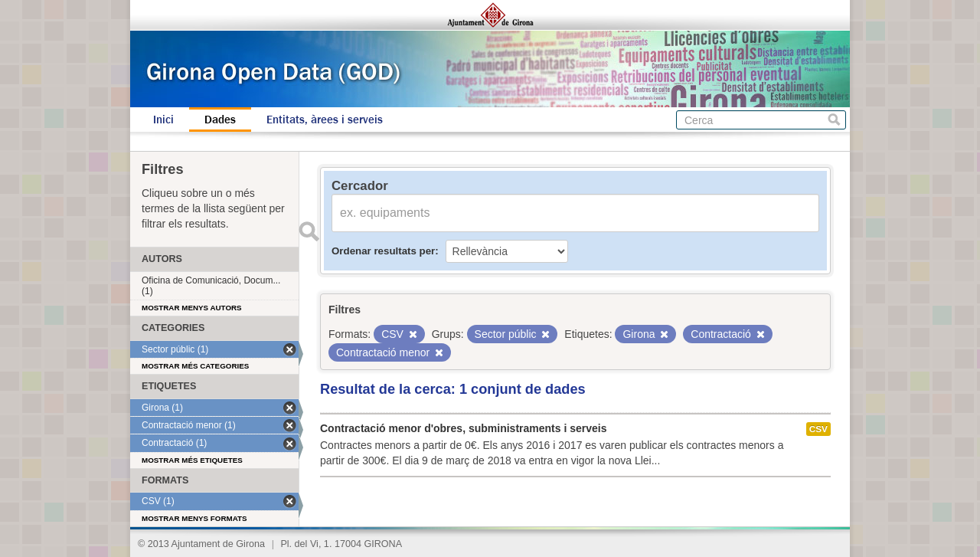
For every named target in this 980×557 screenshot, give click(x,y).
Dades (220, 120)
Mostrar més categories (195, 366)
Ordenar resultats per (383, 251)
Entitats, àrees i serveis (325, 120)
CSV (818, 429)
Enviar (309, 231)
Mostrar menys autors (192, 308)
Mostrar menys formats (194, 518)
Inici (163, 120)
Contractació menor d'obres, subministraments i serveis (463, 428)
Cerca (834, 120)
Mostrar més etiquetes (192, 460)
